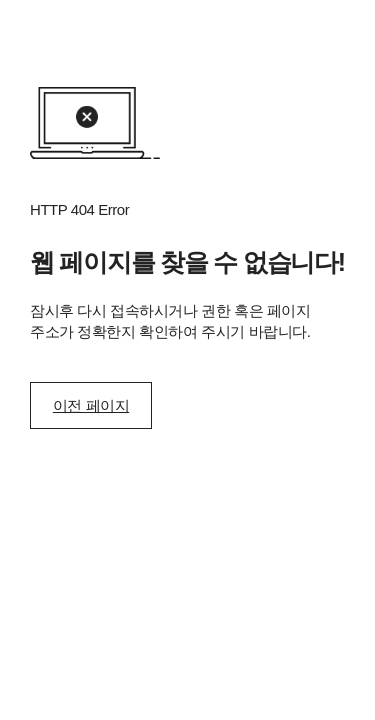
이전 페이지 (91, 405)
